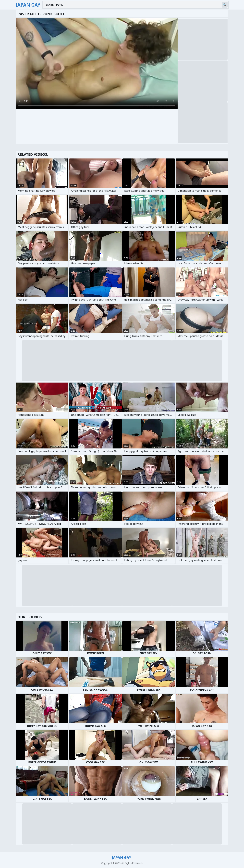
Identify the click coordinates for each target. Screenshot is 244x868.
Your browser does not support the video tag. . (97, 64)
